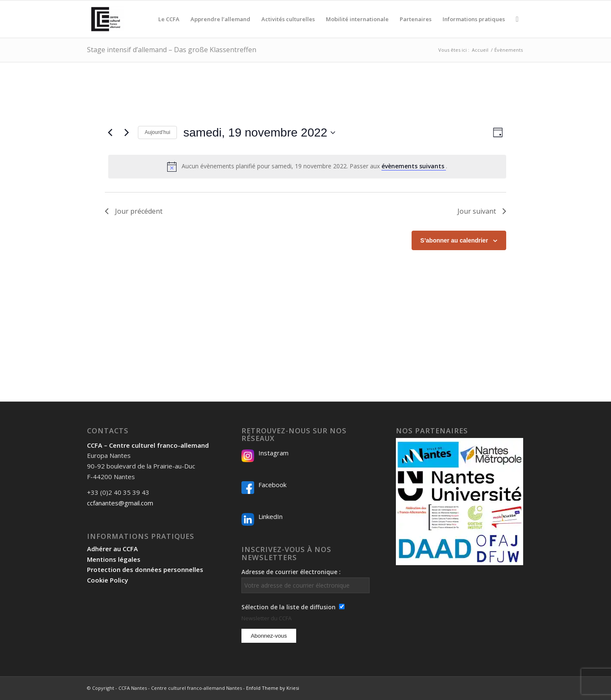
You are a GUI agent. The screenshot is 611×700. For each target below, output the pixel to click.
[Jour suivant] (126, 133)
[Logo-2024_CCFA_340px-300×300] (106, 19)
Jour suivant (482, 211)
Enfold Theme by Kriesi (273, 688)
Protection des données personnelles (145, 569)
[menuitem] (169, 19)
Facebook (272, 485)
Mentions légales (114, 559)
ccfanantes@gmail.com (120, 503)
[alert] (307, 167)
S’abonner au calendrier (454, 240)
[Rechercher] (517, 19)
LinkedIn (270, 516)
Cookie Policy (108, 580)
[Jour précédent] (110, 133)
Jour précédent (134, 211)
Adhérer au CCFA (112, 549)
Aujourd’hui (157, 132)
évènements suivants (414, 166)
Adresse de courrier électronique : (305, 580)
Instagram (273, 453)
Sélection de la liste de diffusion (289, 607)
